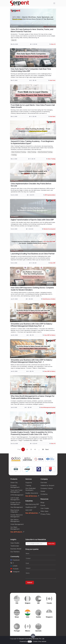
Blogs (42, 502)
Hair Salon (53, 116)
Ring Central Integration (15, 511)
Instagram (16, 572)
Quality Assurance (32, 493)
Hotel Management (17, 524)
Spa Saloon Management (15, 520)
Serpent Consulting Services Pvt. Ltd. (32, 639)
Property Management (15, 486)
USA (17, 603)
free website (42, 641)
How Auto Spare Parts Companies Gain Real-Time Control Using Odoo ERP (31, 70)
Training (28, 485)
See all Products (16, 532)
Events (43, 505)
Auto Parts (53, 80)
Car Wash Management (15, 528)
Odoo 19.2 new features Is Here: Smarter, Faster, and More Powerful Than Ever (32, 30)
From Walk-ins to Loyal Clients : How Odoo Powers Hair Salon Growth (33, 106)
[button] (33, 636)
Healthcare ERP (31, 507)
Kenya (17, 617)
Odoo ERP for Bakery (50, 335)
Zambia (38, 617)
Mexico (28, 631)
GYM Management (17, 495)
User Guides (45, 508)
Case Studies (15, 543)
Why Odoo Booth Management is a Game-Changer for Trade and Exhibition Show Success (33, 397)
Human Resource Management (17, 516)
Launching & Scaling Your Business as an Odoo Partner (33, 254)
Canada (49, 603)
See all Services (31, 496)
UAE (38, 603)
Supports (29, 483)
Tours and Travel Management (16, 491)
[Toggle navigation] (54, 3)
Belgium (28, 603)
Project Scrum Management (15, 503)
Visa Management (17, 507)
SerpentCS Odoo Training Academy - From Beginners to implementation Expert (32, 142)
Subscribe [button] (51, 544)
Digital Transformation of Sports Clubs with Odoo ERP (32, 220)
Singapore (49, 617)
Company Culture (47, 488)
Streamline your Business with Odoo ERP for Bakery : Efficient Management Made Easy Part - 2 (32, 325)
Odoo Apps (44, 511)
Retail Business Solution (49, 299)
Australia (38, 631)
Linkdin (15, 566)
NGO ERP (29, 510)
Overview (44, 483)
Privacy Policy (45, 514)
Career (43, 491)
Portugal (17, 631)
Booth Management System (48, 407)
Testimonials (15, 546)
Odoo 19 (53, 44)
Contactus (44, 494)
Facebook (16, 560)
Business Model (16, 549)
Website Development (49, 229)
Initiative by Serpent (47, 485)
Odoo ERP (53, 263)
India (28, 617)
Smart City (14, 483)
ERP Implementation (50, 195)
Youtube (16, 569)
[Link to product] (16, 459)
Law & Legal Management (15, 499)
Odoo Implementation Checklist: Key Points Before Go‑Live (31, 185)
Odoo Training (52, 159)
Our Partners (15, 552)
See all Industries (32, 513)
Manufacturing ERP (32, 504)
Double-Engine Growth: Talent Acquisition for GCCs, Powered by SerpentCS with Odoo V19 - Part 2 (32, 433)
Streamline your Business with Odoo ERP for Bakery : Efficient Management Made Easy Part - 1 (32, 361)
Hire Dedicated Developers (30, 489)
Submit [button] (30, 583)
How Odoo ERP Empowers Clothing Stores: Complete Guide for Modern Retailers (32, 289)
